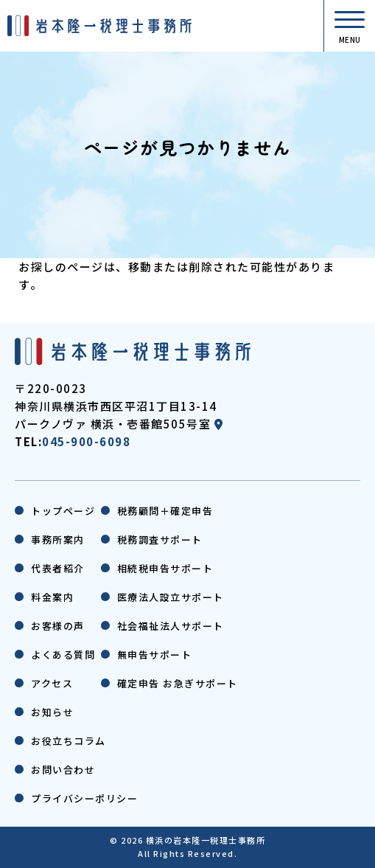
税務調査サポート (160, 539)
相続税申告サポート (165, 568)
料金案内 (52, 597)
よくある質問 (63, 655)
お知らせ (52, 712)
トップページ (63, 511)
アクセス (52, 683)
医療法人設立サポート (171, 597)
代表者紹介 (58, 568)
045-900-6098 (86, 441)
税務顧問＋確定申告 (165, 511)
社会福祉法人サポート (171, 626)
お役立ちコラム (69, 741)
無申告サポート (155, 655)
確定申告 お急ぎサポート (178, 683)
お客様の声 (58, 626)
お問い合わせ (63, 770)
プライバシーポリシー (84, 798)
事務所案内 (58, 539)
